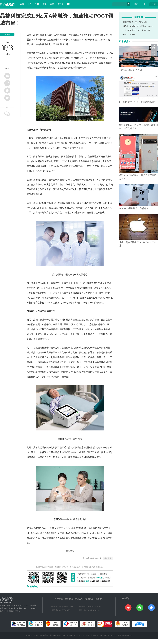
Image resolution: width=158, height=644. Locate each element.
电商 (52, 4)
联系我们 (69, 599)
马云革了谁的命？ (129, 35)
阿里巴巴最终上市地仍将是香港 (134, 22)
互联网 (61, 4)
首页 (22, 4)
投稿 (154, 4)
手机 (37, 4)
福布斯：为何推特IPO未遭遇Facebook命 (137, 26)
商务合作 (79, 599)
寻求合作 (108, 558)
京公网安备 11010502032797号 (78, 635)
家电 (45, 4)
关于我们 (59, 599)
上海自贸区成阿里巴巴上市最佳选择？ (137, 30)
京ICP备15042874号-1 (58, 635)
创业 (49, 68)
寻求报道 (89, 599)
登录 (136, 4)
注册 (144, 4)
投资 (105, 35)
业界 (30, 4)
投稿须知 (99, 599)
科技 (40, 35)
